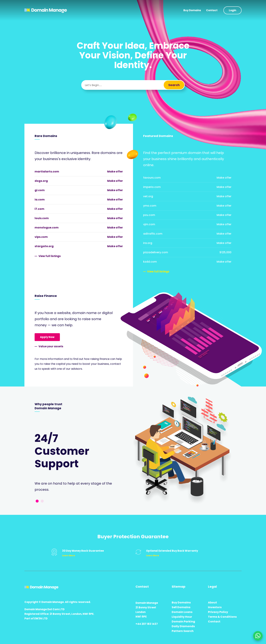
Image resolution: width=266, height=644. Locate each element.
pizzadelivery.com (156, 252)
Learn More (69, 555)
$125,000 (225, 252)
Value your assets (51, 346)
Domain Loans (182, 612)
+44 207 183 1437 (147, 624)
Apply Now (47, 337)
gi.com (40, 190)
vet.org (148, 196)
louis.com (42, 218)
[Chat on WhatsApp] (258, 636)
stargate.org (44, 246)
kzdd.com (150, 262)
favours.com (152, 178)
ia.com (40, 200)
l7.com (39, 209)
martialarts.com (47, 172)
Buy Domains (192, 10)
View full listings (50, 256)
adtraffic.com (153, 234)
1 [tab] (37, 501)
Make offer (115, 172)
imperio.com (152, 187)
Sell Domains (181, 607)
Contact (212, 10)
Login (232, 10)
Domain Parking (183, 622)
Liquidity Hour (182, 617)
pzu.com (149, 215)
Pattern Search (183, 631)
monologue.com (47, 228)
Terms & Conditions (222, 617)
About (212, 602)
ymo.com (150, 206)
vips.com (41, 237)
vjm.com (149, 224)
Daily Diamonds (183, 626)
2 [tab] (42, 501)
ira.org (148, 243)
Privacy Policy (218, 612)
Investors (215, 607)
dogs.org (41, 181)
